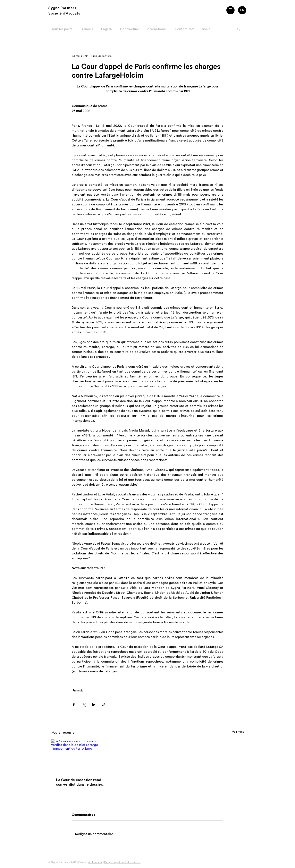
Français (87, 29)
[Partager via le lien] (104, 705)
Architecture (95, 862)
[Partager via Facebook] (74, 705)
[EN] (242, 10)
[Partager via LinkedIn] (94, 705)
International (157, 29)
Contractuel (129, 29)
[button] (230, 10)
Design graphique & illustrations (122, 862)
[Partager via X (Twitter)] (84, 705)
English (107, 29)
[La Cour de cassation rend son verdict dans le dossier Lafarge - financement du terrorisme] (81, 756)
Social (207, 29)
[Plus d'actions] (221, 56)
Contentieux (184, 29)
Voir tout (238, 732)
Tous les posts (62, 29)
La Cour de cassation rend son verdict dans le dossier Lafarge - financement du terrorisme (79, 782)
